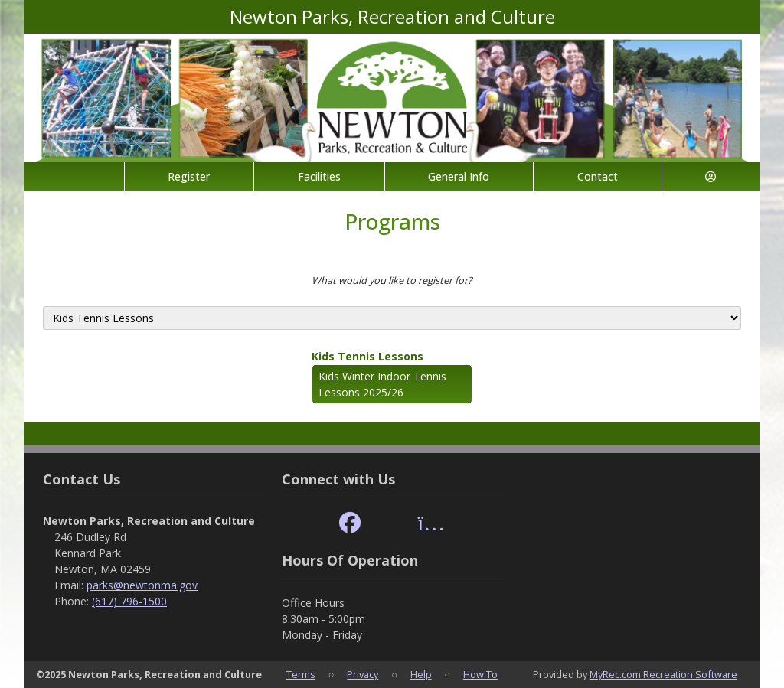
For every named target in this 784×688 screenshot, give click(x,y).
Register (189, 176)
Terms (301, 674)
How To (480, 674)
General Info (459, 176)
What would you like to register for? (392, 280)
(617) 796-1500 (129, 601)
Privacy (363, 674)
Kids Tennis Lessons (367, 356)
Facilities (319, 176)
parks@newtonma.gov (142, 585)
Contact (598, 176)
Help (421, 674)
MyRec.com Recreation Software (663, 674)
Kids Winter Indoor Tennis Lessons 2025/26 (382, 384)
